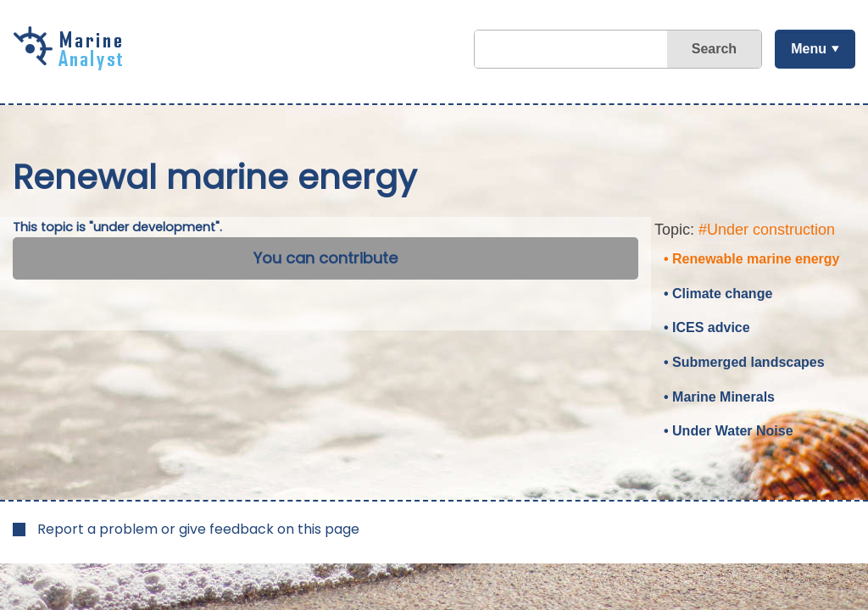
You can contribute (325, 258)
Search (714, 49)
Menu (809, 49)
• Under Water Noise (729, 431)
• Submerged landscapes (744, 362)
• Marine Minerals (719, 397)
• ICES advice (707, 327)
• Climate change (718, 294)
